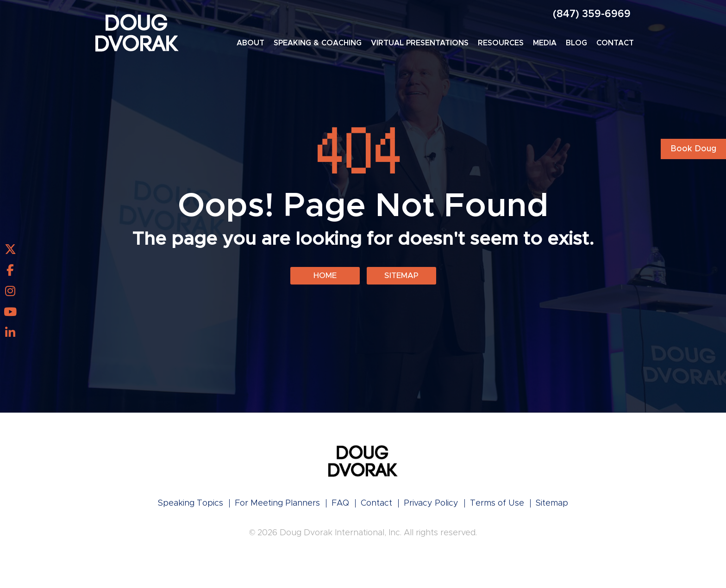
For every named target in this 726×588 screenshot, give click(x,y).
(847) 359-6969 (592, 14)
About (250, 43)
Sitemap (401, 277)
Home (325, 277)
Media (545, 43)
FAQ (340, 506)
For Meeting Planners (277, 506)
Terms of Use (497, 506)
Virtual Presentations (420, 43)
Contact (615, 43)
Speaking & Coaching (318, 43)
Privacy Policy (431, 506)
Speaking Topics (191, 506)
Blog (576, 43)
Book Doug (693, 149)
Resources (501, 43)
